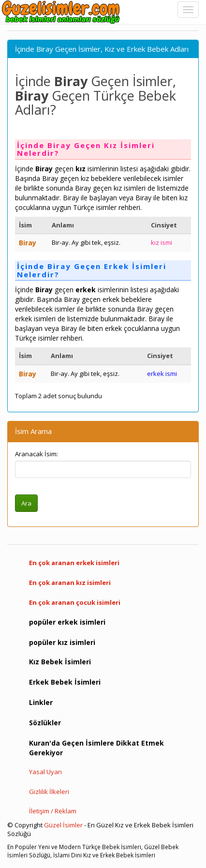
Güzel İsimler (63, 825)
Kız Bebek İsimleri (60, 662)
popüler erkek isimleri (67, 622)
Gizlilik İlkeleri (49, 792)
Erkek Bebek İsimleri (65, 682)
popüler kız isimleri (62, 642)
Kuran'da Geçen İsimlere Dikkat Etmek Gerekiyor (96, 748)
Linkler (41, 702)
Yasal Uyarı (45, 772)
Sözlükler (45, 723)
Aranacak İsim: (37, 454)
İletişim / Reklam (53, 811)
